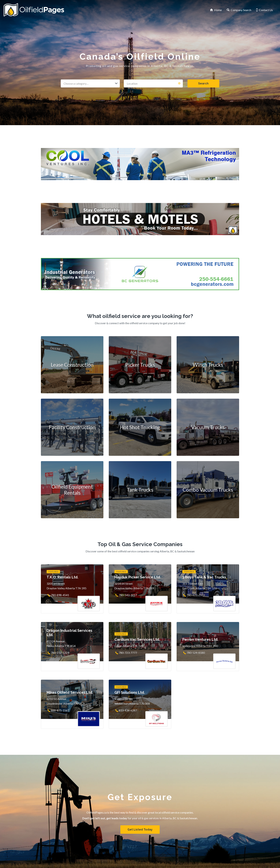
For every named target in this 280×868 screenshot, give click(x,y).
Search (203, 83)
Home (218, 10)
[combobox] (90, 83)
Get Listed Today (140, 830)
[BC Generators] (140, 274)
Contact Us (266, 10)
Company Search (241, 10)
